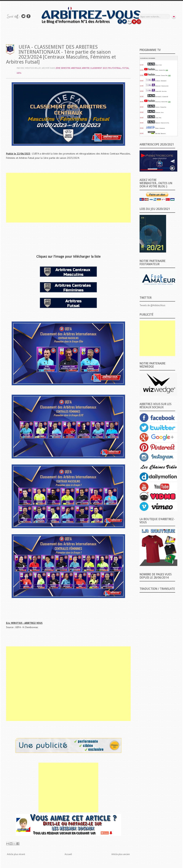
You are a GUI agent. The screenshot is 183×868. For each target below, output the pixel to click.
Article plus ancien (121, 854)
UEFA (19, 73)
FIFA (110, 68)
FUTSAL (126, 68)
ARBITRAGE (76, 68)
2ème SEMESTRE (63, 68)
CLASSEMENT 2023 (99, 68)
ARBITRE (86, 68)
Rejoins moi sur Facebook (28, 16)
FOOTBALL (117, 68)
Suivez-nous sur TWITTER (23, 16)
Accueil (68, 854)
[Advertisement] (68, 198)
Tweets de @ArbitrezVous (152, 305)
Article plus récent (16, 854)
